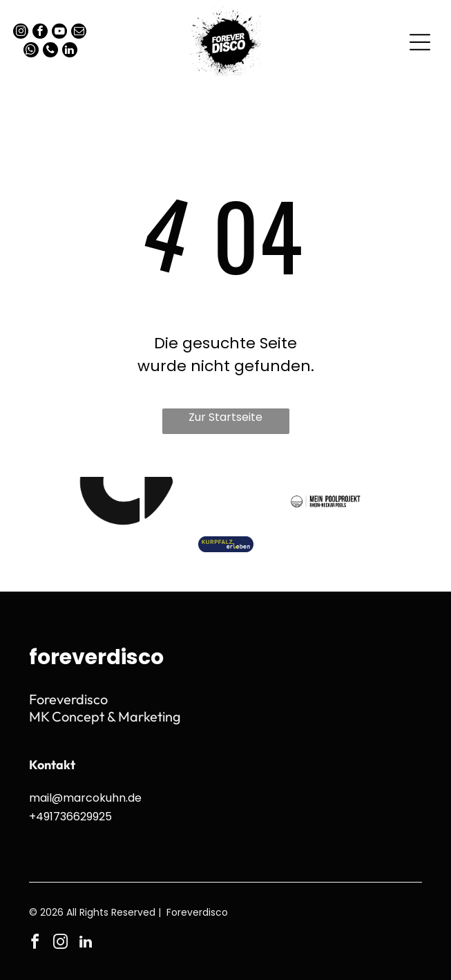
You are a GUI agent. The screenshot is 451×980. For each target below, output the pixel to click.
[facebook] (40, 33)
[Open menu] (420, 42)
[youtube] (59, 33)
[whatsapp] (31, 51)
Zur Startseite (225, 417)
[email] (79, 33)
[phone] (50, 51)
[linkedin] (70, 51)
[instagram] (21, 33)
